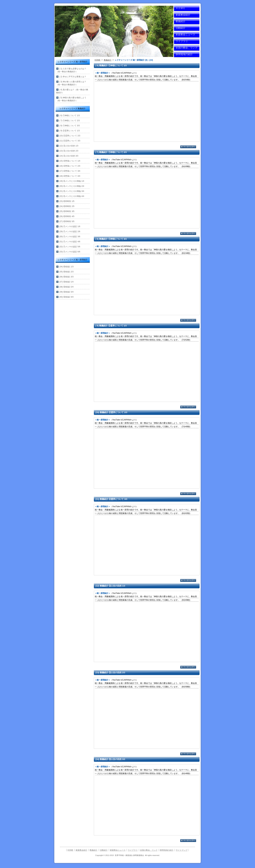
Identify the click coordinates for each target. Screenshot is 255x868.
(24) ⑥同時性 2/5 (67, 206)
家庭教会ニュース (185, 34)
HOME (98, 60)
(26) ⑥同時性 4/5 (67, 216)
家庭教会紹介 (183, 15)
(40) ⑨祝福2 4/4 (66, 297)
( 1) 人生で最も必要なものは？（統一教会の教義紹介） (71, 70)
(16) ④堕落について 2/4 (70, 166)
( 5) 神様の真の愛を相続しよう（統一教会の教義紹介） (71, 99)
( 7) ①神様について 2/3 (70, 121)
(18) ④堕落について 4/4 (70, 176)
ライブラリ (182, 41)
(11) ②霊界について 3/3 (70, 141)
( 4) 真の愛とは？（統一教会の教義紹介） (72, 91)
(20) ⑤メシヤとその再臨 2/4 (72, 186)
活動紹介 (181, 28)
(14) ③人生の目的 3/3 (69, 156)
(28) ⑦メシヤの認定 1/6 (70, 226)
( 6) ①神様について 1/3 (70, 116)
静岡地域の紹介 (184, 54)
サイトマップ (182, 850)
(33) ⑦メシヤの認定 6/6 (70, 252)
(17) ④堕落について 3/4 (70, 171)
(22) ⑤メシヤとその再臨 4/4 (72, 196)
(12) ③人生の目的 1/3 (69, 146)
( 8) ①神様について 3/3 (70, 126)
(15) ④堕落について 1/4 (70, 161)
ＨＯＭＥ (181, 8)
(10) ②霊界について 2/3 (70, 136)
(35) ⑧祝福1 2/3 (66, 272)
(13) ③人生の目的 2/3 (69, 151)
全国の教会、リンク (187, 48)
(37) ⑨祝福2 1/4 (66, 282)
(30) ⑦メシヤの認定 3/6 (70, 237)
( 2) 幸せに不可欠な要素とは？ (73, 77)
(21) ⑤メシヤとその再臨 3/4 (72, 191)
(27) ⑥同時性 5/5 (67, 221)
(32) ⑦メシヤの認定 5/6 (70, 247)
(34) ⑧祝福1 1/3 (66, 267)
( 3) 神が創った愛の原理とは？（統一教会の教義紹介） (71, 83)
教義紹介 (181, 21)
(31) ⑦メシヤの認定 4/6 (70, 242)
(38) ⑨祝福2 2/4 (66, 287)
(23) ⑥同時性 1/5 (67, 201)
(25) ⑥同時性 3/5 (67, 211)
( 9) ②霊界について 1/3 (70, 131)
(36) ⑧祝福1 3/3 (66, 277)
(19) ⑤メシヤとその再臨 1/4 (72, 181)
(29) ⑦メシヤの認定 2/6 (70, 232)
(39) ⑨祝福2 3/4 (66, 292)
